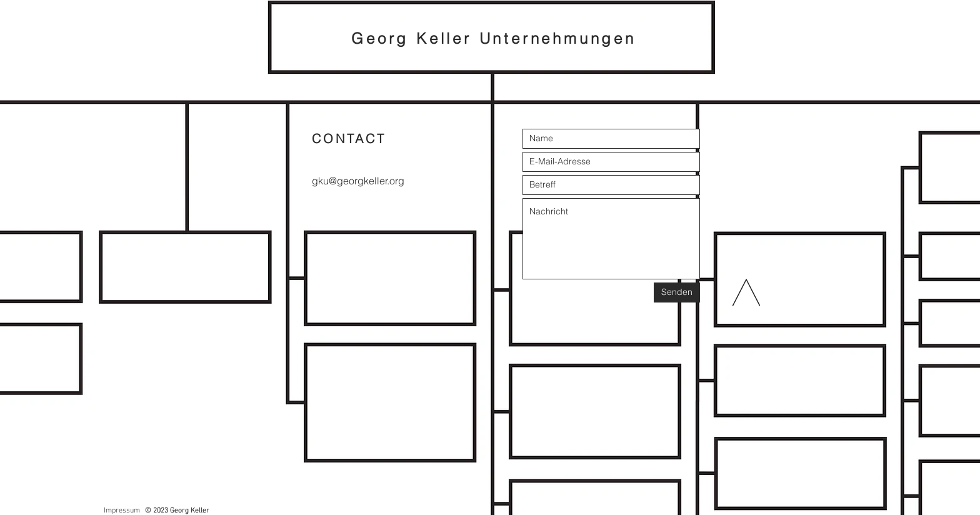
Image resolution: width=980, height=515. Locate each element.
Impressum (122, 511)
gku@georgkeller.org (358, 181)
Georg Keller (415, 38)
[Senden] (677, 292)
